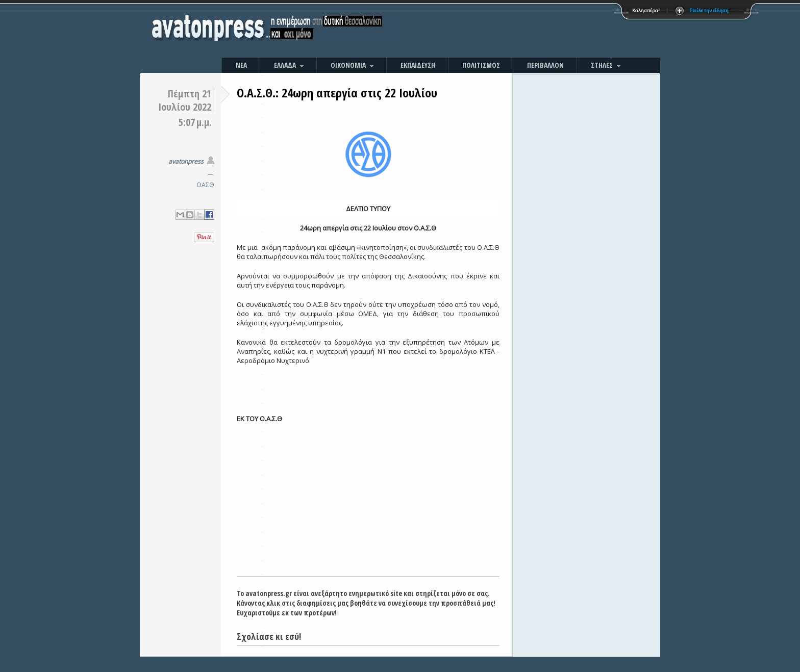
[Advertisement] (510, 31)
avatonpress (186, 161)
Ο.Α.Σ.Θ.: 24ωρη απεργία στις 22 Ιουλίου (337, 93)
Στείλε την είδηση (709, 10)
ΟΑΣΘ (205, 185)
